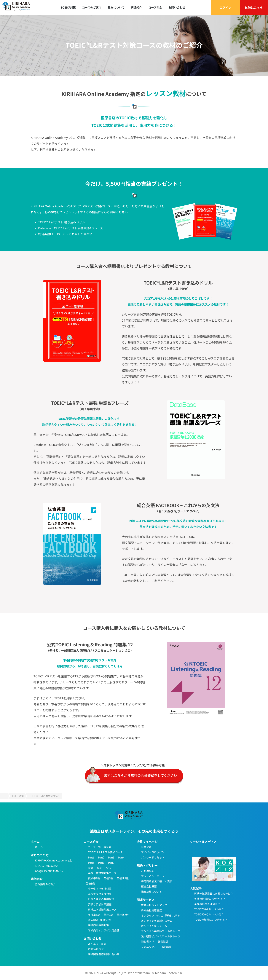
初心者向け (148, 942)
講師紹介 (136, 7)
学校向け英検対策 (98, 925)
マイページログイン (153, 852)
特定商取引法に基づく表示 (157, 881)
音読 (91, 868)
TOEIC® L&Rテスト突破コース (105, 852)
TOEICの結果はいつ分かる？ (211, 920)
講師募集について (151, 892)
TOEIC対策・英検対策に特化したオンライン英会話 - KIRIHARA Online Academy (19, 7)
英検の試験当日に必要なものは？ (214, 894)
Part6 (101, 863)
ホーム (39, 847)
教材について (116, 7)
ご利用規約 (148, 871)
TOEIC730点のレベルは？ (209, 909)
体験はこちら (254, 7)
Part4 (121, 858)
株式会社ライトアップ (154, 905)
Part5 (91, 863)
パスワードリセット (153, 858)
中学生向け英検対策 (100, 889)
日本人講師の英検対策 (101, 899)
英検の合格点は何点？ (207, 904)
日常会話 (166, 947)
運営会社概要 (149, 887)
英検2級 (108, 878)
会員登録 (146, 847)
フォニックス (149, 947)
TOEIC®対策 (68, 7)
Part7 (111, 863)
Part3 (111, 858)
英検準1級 (94, 878)
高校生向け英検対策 (100, 894)
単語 (100, 868)
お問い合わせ (177, 7)
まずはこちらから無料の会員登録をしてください (141, 775)
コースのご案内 (92, 7)
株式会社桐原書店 (151, 910)
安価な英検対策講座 (100, 904)
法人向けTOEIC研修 (99, 920)
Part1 (91, 858)
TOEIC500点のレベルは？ (209, 914)
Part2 (101, 858)
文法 (109, 868)
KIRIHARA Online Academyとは (54, 861)
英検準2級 (123, 878)
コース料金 (155, 7)
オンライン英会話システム (157, 921)
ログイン (225, 7)
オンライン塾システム (154, 926)
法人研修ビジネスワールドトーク (161, 936)
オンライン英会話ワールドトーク (161, 931)
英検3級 (90, 884)
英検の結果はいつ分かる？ (210, 899)
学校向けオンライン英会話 (104, 930)
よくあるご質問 (97, 944)
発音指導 (163, 942)
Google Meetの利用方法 (49, 871)
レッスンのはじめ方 (47, 866)
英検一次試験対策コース (102, 873)
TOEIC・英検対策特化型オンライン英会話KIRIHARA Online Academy (131, 816)
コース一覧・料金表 (100, 847)
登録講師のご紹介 (45, 884)
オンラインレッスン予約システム (161, 916)
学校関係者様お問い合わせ (104, 954)
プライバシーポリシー (154, 876)
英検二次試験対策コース (102, 910)
